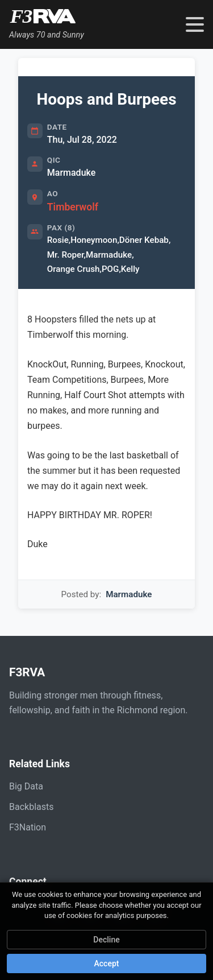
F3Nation (28, 827)
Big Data (26, 786)
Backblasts (31, 807)
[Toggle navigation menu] (195, 24)
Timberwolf (73, 207)
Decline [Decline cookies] (106, 940)
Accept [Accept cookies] (107, 964)
